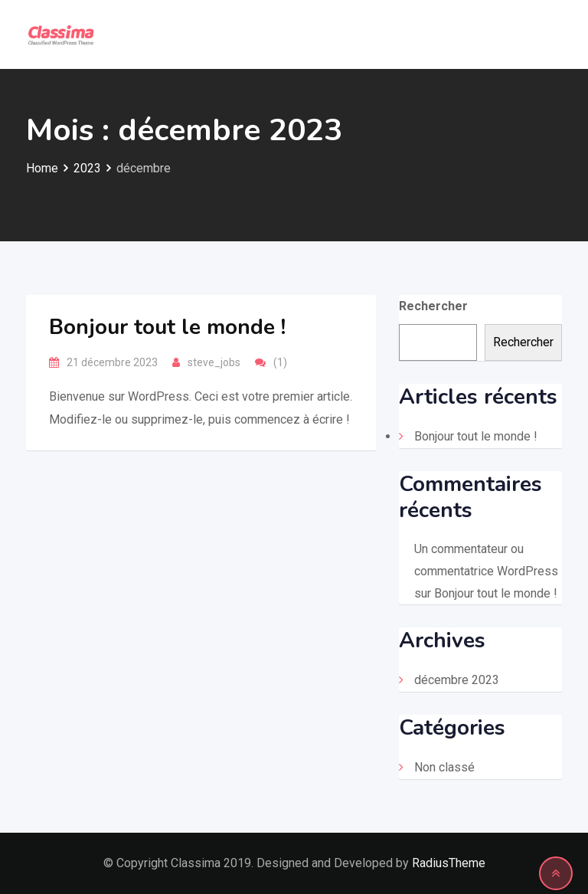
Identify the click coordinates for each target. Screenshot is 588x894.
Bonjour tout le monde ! (167, 327)
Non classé (444, 767)
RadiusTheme (449, 863)
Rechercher (433, 306)
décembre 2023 (457, 680)
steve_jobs (214, 362)
